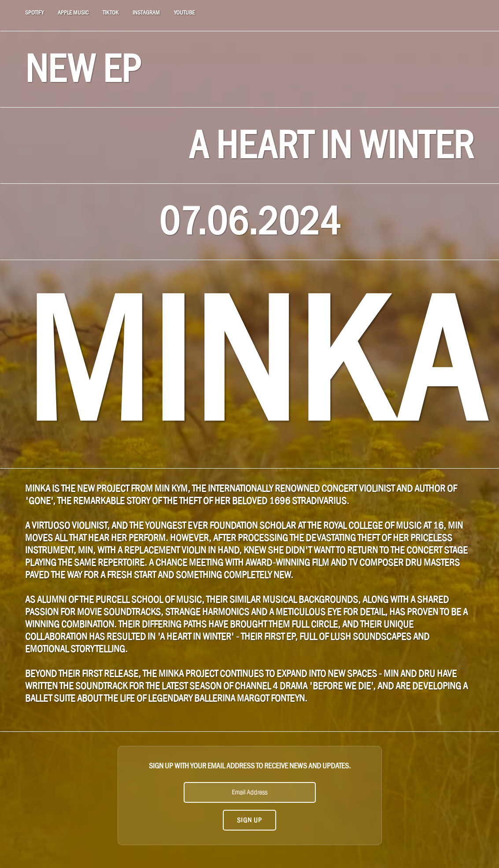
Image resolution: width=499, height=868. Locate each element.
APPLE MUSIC (73, 13)
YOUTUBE (184, 13)
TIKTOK (111, 13)
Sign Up (249, 820)
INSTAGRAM (146, 13)
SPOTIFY (34, 13)
